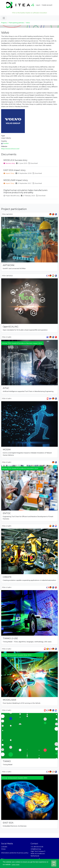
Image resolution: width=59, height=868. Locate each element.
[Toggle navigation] (4, 18)
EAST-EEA (8, 823)
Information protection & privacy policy (15, 853)
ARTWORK (9, 265)
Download (34, 163)
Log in (38, 5)
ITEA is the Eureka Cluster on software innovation (29, 13)
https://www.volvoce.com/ (10, 149)
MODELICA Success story (15, 160)
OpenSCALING (11, 327)
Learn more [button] (16, 865)
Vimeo (3, 849)
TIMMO (7, 761)
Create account (47, 5)
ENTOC (7, 513)
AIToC (6, 388)
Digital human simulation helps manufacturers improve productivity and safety (25, 191)
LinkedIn (4, 847)
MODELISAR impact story (16, 180)
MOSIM (7, 450)
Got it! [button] (54, 863)
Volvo (28, 23)
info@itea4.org (36, 849)
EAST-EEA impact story (14, 170)
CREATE (7, 577)
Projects (4, 23)
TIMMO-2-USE (10, 638)
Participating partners (16, 23)
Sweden (6, 143)
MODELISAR (9, 700)
